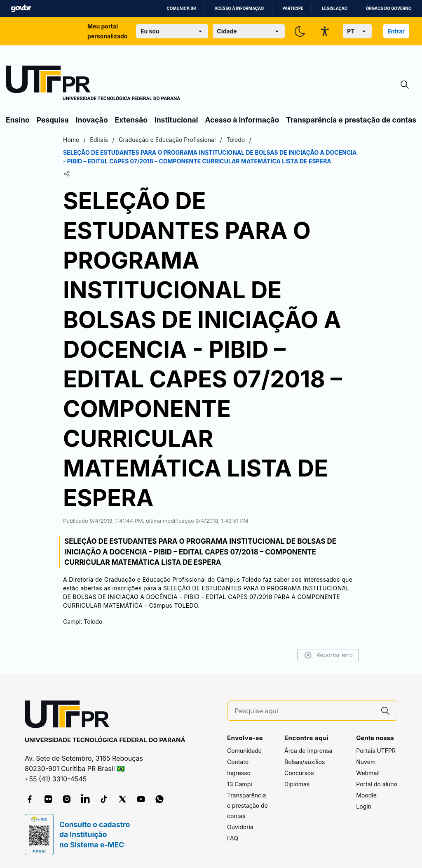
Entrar (396, 31)
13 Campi (240, 784)
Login (364, 806)
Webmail (368, 773)
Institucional (176, 120)
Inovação (92, 120)
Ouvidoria (240, 827)
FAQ (233, 838)
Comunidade (244, 751)
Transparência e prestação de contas (351, 120)
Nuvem (366, 762)
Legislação (335, 8)
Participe (293, 8)
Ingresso (239, 773)
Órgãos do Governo (389, 8)
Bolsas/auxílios (305, 762)
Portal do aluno (377, 784)
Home (71, 140)
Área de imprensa (308, 751)
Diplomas (297, 784)
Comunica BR (182, 8)
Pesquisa (53, 120)
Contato (238, 762)
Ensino (18, 120)
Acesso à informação (239, 8)
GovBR (21, 8)
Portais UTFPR (376, 751)
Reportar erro (328, 655)
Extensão (131, 120)
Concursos (299, 773)
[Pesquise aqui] (305, 711)
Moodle (366, 795)
